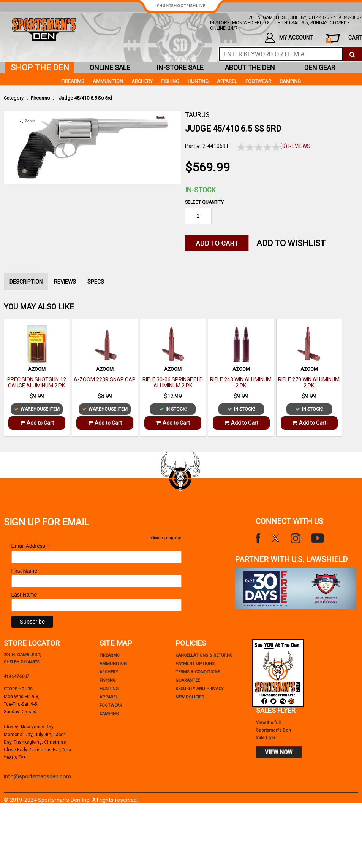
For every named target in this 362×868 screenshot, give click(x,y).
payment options (195, 664)
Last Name (24, 595)
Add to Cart (37, 423)
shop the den (40, 67)
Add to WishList (291, 243)
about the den (250, 67)
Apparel (227, 81)
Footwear (258, 81)
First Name (24, 571)
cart (344, 39)
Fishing (170, 81)
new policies (190, 697)
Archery (142, 81)
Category (14, 98)
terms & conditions (198, 672)
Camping (290, 81)
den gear (320, 67)
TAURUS (197, 115)
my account (289, 38)
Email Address (31, 546)
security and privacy (200, 689)
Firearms (40, 98)
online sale (110, 67)
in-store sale (180, 67)
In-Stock (200, 190)
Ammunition (108, 81)
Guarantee (188, 680)
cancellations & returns (204, 655)
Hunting (198, 81)
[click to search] (352, 54)
